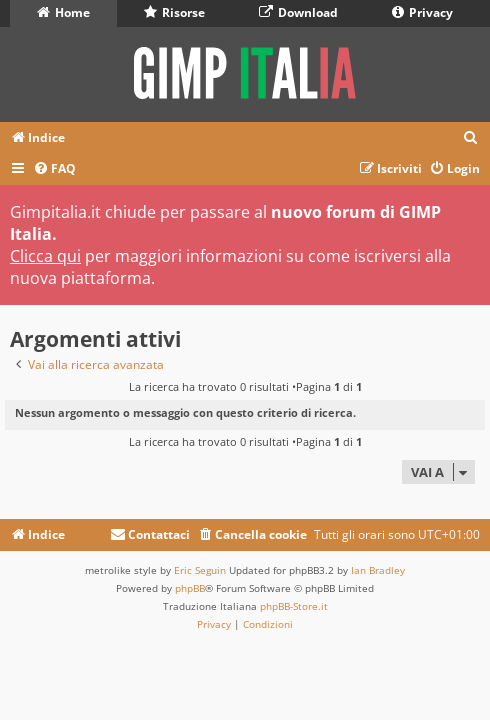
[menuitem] (471, 138)
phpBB (190, 588)
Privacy (422, 12)
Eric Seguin (200, 570)
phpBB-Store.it (294, 606)
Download (298, 12)
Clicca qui (45, 256)
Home (63, 12)
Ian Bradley (378, 570)
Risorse (174, 12)
